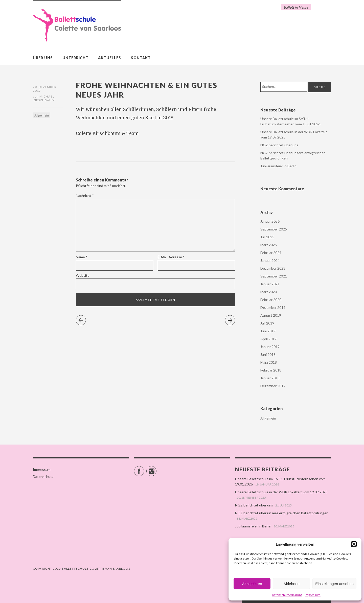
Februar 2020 (271, 300)
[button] (354, 544)
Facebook (144, 469)
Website (83, 275)
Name (82, 257)
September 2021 (274, 276)
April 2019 (268, 339)
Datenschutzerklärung (287, 595)
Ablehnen (291, 584)
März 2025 (269, 245)
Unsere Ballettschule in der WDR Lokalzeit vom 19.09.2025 (281, 492)
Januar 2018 (270, 378)
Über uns (43, 58)
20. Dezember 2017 (45, 89)
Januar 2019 (270, 347)
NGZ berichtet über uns (279, 145)
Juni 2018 (268, 354)
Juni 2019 (268, 331)
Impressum (313, 595)
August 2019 (271, 315)
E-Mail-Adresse (171, 257)
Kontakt (141, 58)
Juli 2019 (267, 323)
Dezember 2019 (273, 307)
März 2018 (269, 362)
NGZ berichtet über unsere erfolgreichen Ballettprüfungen (282, 513)
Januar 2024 (270, 260)
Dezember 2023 (273, 268)
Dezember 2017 (273, 386)
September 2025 (274, 229)
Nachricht (85, 195)
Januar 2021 (270, 284)
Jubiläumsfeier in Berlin (278, 166)
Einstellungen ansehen (334, 584)
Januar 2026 (270, 221)
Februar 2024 (271, 253)
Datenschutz (43, 477)
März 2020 (269, 292)
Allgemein (42, 116)
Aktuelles (110, 58)
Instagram (156, 469)
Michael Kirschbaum (44, 99)
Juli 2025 (267, 237)
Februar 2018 (271, 370)
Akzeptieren (252, 584)
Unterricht (75, 58)
